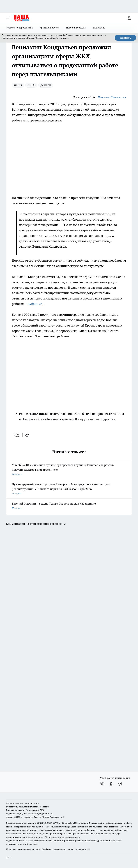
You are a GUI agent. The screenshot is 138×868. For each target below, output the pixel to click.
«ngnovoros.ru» (31, 803)
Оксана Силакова (112, 97)
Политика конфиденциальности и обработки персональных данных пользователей (48, 849)
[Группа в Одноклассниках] (111, 784)
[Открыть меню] (8, 18)
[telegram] (28, 435)
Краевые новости (50, 28)
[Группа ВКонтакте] (102, 784)
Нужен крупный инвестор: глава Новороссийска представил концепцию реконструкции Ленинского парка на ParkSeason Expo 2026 (69, 489)
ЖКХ (31, 85)
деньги (46, 85)
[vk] (17, 435)
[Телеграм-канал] (120, 784)
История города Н (76, 28)
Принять (125, 38)
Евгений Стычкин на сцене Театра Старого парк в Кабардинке (69, 506)
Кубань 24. (36, 304)
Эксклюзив (99, 28)
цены (18, 85)
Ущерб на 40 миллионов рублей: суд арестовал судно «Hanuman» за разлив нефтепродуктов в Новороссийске (69, 470)
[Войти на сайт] (129, 18)
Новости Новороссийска (19, 28)
